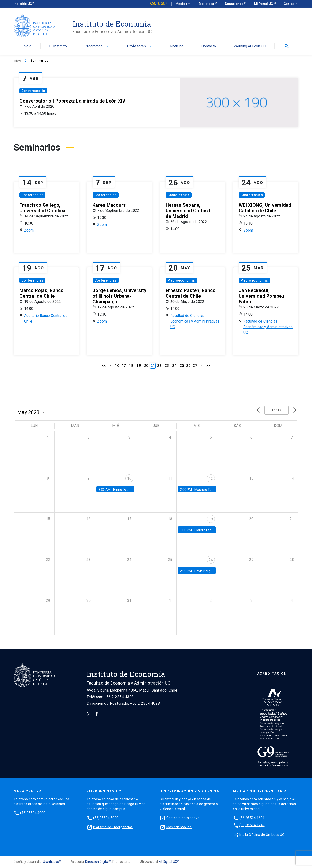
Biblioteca (207, 4)
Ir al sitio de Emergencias (113, 827)
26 (188, 366)
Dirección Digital (97, 862)
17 (124, 366)
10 (129, 478)
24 (174, 366)
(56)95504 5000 (106, 818)
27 (195, 366)
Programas (97, 46)
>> (208, 366)
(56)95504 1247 (252, 825)
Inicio (27, 46)
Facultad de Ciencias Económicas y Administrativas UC (195, 321)
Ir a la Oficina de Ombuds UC (262, 834)
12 (211, 478)
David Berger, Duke (208, 571)
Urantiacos (51, 862)
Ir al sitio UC (23, 4)
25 (182, 366)
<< (104, 366)
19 (139, 366)
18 (131, 366)
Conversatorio (33, 91)
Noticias (177, 46)
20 (146, 366)
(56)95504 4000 (33, 813)
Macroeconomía (181, 280)
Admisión (158, 4)
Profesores (140, 46)
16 (117, 366)
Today (277, 410)
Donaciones (234, 4)
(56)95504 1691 (252, 818)
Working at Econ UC (250, 46)
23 (167, 366)
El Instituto (58, 46)
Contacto (209, 46)
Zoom (29, 230)
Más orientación (179, 827)
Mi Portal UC (264, 4)
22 (159, 366)
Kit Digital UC (168, 862)
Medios (183, 4)
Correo (291, 4)
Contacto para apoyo (183, 818)
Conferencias (32, 195)
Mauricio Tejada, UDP (210, 490)
